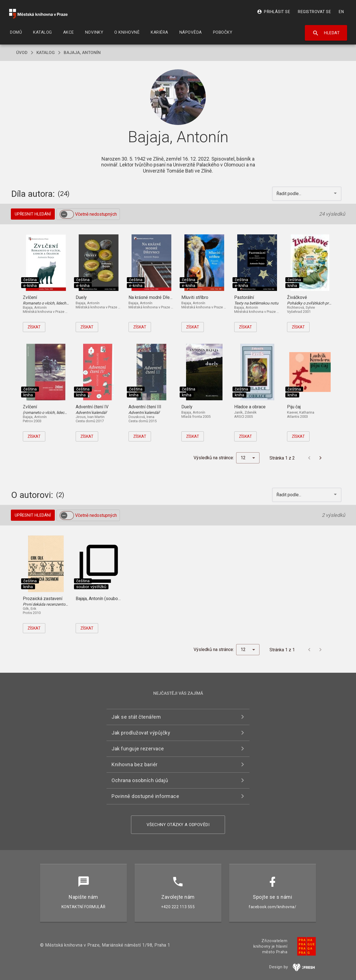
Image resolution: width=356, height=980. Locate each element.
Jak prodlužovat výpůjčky (141, 733)
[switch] (67, 214)
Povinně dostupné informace (145, 796)
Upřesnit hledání (33, 214)
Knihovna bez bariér (135, 764)
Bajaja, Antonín (82, 53)
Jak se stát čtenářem (136, 717)
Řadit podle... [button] (289, 194)
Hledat (326, 33)
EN (341, 12)
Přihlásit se (274, 12)
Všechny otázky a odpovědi (178, 825)
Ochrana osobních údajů (140, 780)
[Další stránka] (320, 458)
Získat (34, 327)
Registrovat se (314, 12)
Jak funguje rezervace (138, 749)
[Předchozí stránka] (309, 458)
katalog (46, 53)
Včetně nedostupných (96, 214)
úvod (22, 53)
